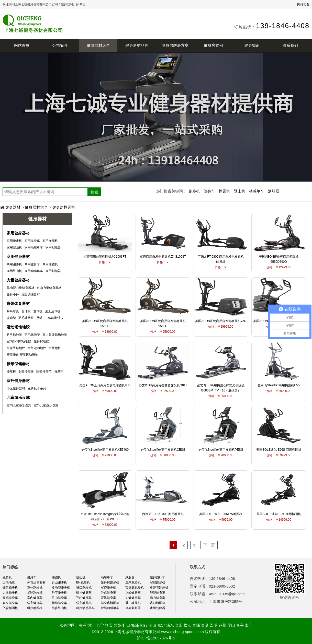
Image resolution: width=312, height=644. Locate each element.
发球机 (38, 311)
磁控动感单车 (85, 608)
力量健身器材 (18, 280)
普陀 (118, 625)
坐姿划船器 (133, 608)
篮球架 (11, 318)
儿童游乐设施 (18, 397)
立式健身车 (133, 593)
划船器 (274, 191)
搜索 (94, 192)
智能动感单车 (110, 608)
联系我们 (290, 45)
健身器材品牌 (137, 45)
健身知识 (252, 45)
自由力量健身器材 (49, 288)
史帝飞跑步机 (159, 588)
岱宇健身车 (35, 603)
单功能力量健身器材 (20, 288)
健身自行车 (158, 577)
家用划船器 (53, 247)
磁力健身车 (158, 598)
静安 (109, 625)
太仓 (249, 625)
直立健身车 (10, 603)
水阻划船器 (158, 608)
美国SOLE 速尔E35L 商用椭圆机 (279, 514)
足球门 (41, 318)
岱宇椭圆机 (84, 603)
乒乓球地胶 (14, 335)
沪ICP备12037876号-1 (156, 638)
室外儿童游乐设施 (46, 405)
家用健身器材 (18, 233)
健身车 (209, 191)
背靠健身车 (108, 598)
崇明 (214, 625)
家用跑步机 (14, 241)
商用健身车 (32, 264)
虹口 (126, 625)
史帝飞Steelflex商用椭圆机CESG (163, 450)
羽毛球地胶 (32, 335)
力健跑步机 (10, 593)
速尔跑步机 (133, 582)
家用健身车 (32, 241)
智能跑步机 (158, 582)
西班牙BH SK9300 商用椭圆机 (163, 514)
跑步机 (194, 191)
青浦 (196, 625)
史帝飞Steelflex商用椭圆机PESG (221, 450)
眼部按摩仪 (44, 372)
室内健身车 (35, 598)
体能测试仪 (56, 318)
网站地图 (303, 4)
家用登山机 (14, 247)
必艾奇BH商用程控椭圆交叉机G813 (163, 385)
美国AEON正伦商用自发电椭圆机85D (105, 385)
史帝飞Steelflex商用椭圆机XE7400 (105, 450)
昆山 (231, 625)
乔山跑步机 (59, 582)
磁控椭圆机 (35, 608)
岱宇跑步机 (59, 593)
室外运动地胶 (37, 348)
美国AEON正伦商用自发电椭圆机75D (221, 321)
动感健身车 (10, 598)
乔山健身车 (59, 598)
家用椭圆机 (50, 241)
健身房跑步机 (110, 582)
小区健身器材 (16, 388)
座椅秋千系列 (37, 388)
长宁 (100, 625)
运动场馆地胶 (18, 327)
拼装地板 (55, 348)
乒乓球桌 (13, 311)
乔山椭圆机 (133, 603)
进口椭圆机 (158, 603)
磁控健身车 (84, 593)
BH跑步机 (83, 582)
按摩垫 (59, 372)
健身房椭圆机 (64, 207)
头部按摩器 (26, 372)
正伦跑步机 (35, 588)
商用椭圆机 (50, 264)
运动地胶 (9, 582)
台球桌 (26, 311)
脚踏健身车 (59, 603)
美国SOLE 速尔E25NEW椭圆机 (221, 514)
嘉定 (161, 625)
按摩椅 (11, 372)
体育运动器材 (36, 582)
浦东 (170, 625)
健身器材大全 (98, 45)
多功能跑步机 (61, 588)
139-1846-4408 (283, 26)
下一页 (209, 545)
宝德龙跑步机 (135, 588)
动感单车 (257, 191)
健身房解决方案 (175, 45)
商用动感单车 (34, 271)
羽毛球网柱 (26, 318)
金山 (179, 625)
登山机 (239, 191)
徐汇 (91, 625)
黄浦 (83, 625)
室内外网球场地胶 (19, 341)
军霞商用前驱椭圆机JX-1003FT (105, 257)
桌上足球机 (53, 311)
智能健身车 (158, 593)
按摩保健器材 (18, 364)
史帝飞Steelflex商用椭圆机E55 (279, 385)
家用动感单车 (34, 247)
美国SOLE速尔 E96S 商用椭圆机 (279, 450)
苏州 (222, 625)
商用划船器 (53, 271)
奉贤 (205, 625)
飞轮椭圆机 (10, 608)
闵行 (144, 625)
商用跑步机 (14, 264)
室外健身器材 (18, 381)
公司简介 (60, 45)
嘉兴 (240, 625)
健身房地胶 (41, 341)
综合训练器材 (31, 294)
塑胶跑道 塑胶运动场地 (22, 355)
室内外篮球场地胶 (55, 335)
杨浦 (135, 625)
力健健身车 (133, 598)
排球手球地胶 (16, 348)
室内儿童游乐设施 (19, 405)
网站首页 (22, 45)
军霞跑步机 (108, 588)
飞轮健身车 (84, 598)
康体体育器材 (18, 303)
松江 (187, 625)
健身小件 (13, 294)
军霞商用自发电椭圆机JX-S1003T (163, 257)
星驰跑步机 (35, 593)
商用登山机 (14, 271)
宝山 (152, 625)
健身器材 (13, 207)
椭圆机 (224, 191)
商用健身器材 (18, 257)
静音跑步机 (10, 588)
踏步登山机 (59, 608)
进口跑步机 (84, 588)
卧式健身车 (108, 593)
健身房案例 (213, 45)
